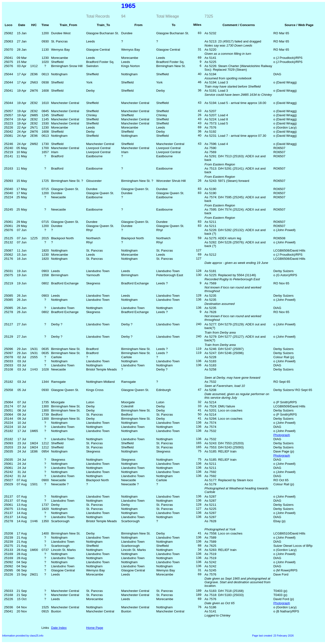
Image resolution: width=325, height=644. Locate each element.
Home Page (95, 628)
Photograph (282, 435)
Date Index (59, 628)
